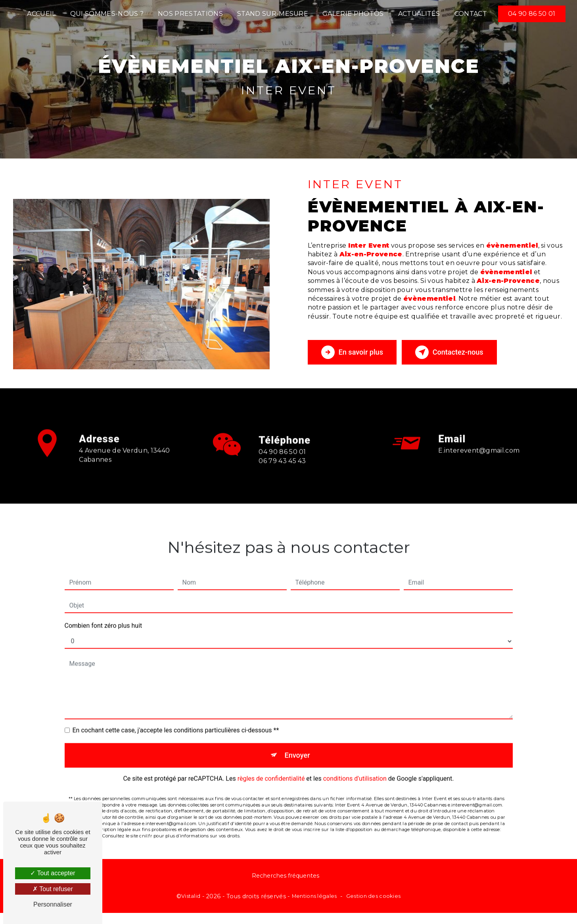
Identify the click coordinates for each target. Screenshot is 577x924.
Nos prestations (190, 14)
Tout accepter (53, 873)
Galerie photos (353, 14)
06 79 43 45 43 (282, 472)
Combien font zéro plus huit (104, 615)
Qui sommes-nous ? (107, 14)
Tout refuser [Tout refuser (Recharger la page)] (53, 889)
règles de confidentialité (271, 770)
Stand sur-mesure (273, 14)
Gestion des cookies (373, 898)
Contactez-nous (464, 352)
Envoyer (297, 745)
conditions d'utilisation (355, 770)
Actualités (419, 14)
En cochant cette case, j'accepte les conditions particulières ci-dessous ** (176, 719)
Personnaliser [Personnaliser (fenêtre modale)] (53, 904)
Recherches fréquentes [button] (286, 878)
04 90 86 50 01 (532, 14)
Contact (471, 14)
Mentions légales (314, 898)
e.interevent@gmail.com (479, 440)
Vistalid (191, 898)
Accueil (41, 14)
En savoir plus (356, 352)
